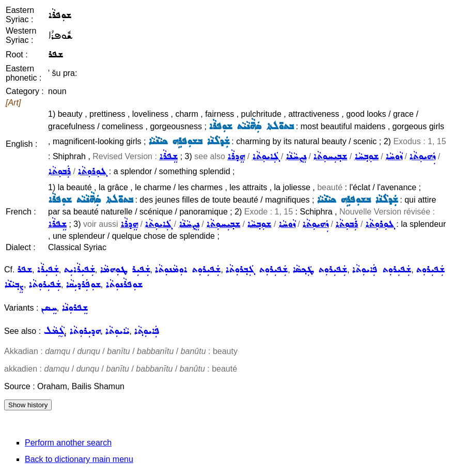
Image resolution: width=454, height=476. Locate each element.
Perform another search (68, 443)
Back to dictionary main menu (79, 459)
